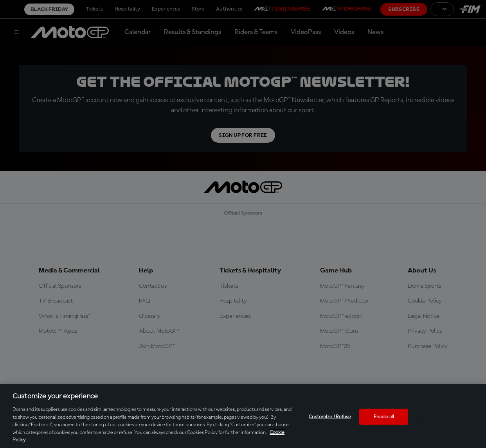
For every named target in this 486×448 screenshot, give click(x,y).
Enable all (384, 417)
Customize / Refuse (330, 417)
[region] (243, 416)
